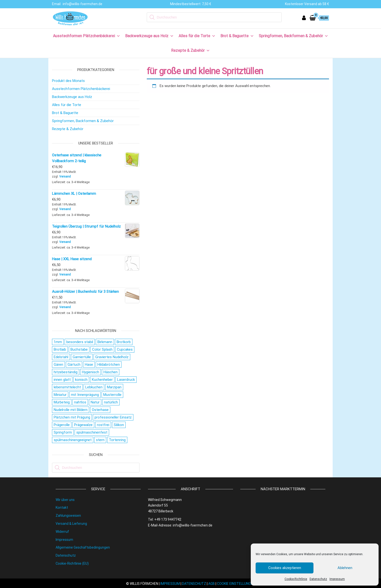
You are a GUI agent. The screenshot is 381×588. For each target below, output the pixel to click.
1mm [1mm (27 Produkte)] (58, 342)
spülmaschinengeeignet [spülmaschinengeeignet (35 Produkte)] (73, 440)
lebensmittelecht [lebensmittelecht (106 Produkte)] (67, 387)
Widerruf (62, 532)
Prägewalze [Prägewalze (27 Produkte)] (83, 425)
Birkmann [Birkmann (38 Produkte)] (105, 342)
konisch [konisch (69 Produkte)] (81, 380)
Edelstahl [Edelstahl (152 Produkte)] (61, 357)
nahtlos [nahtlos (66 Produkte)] (80, 402)
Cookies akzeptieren (285, 568)
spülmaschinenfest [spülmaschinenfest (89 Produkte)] (92, 432)
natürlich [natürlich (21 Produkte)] (111, 402)
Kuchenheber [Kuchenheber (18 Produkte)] (102, 380)
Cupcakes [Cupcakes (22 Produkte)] (125, 349)
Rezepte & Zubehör (190, 50)
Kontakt (62, 508)
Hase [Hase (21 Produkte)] (89, 365)
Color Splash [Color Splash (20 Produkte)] (102, 349)
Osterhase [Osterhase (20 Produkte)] (100, 410)
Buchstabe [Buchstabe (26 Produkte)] (79, 349)
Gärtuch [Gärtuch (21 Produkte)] (74, 365)
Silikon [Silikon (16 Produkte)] (119, 425)
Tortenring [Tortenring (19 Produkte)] (117, 440)
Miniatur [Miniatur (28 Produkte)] (60, 395)
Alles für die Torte (197, 36)
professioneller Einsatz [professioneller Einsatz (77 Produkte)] (113, 417)
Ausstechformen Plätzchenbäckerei (87, 36)
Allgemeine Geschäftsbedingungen (83, 547)
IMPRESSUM (170, 584)
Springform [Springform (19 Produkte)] (63, 432)
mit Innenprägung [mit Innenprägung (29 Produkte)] (85, 395)
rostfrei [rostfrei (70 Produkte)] (103, 425)
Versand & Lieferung (71, 524)
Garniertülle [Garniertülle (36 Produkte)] (82, 357)
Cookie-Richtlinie (296, 579)
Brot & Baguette (237, 36)
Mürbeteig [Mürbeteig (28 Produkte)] (62, 402)
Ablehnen (345, 568)
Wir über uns (65, 500)
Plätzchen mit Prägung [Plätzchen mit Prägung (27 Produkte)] (72, 417)
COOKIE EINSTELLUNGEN (236, 584)
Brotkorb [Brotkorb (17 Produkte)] (124, 342)
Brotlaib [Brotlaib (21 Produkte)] (60, 349)
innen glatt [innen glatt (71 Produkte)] (62, 380)
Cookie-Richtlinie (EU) (72, 563)
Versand (65, 177)
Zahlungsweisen (68, 516)
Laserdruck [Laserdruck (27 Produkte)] (126, 380)
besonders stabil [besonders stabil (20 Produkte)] (80, 342)
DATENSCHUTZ (194, 584)
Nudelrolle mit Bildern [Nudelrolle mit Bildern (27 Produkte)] (71, 410)
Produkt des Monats (68, 81)
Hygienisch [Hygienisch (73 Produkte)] (91, 372)
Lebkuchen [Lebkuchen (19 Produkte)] (94, 387)
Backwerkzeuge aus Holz (149, 36)
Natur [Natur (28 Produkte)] (95, 402)
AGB (212, 584)
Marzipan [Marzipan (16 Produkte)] (114, 387)
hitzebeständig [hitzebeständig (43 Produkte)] (66, 372)
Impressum (337, 579)
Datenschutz (318, 579)
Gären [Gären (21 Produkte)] (58, 365)
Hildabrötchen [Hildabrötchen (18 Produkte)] (109, 365)
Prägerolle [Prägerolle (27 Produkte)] (62, 425)
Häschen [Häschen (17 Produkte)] (111, 372)
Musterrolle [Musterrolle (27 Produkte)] (112, 395)
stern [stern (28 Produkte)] (100, 440)
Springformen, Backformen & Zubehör (294, 36)
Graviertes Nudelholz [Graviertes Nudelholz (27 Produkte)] (112, 357)
